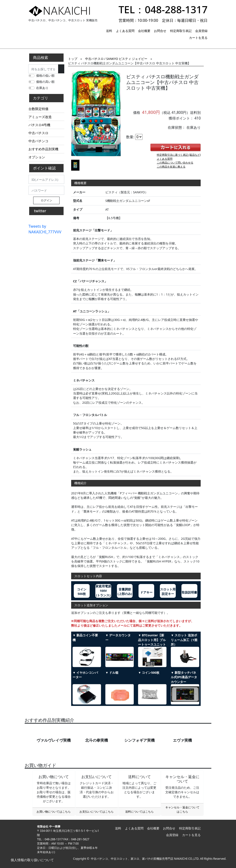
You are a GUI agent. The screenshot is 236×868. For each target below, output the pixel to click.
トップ (73, 59)
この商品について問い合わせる (175, 162)
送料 (109, 31)
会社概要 (144, 31)
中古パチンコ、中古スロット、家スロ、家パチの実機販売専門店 (132, 859)
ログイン (46, 200)
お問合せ (160, 31)
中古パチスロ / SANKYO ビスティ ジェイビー (116, 59)
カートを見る (198, 38)
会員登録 (201, 31)
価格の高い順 (45, 82)
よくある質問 (125, 31)
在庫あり (42, 88)
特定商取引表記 (181, 31)
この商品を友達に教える (171, 166)
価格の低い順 (45, 75)
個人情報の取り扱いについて (32, 860)
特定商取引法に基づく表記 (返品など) (179, 155)
